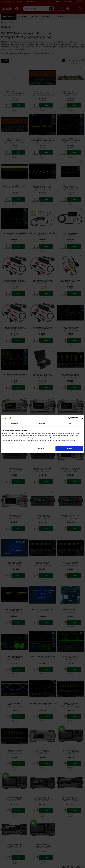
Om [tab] (70, 424)
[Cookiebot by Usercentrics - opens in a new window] (70, 418)
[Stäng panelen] (82, 418)
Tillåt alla (70, 448)
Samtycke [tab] (15, 424)
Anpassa (42, 448)
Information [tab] (43, 424)
